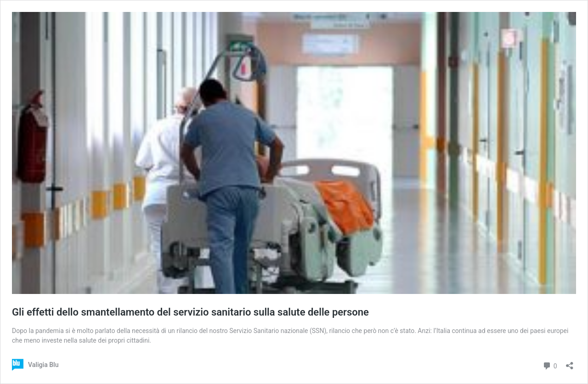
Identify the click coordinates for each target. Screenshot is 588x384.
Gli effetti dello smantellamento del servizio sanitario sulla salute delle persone (190, 312)
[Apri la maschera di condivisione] (570, 363)
